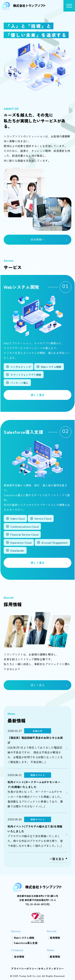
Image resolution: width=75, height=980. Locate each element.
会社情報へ (38, 239)
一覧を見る (57, 859)
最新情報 (55, 957)
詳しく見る (38, 395)
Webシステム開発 (24, 938)
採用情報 (55, 938)
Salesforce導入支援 (26, 943)
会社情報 (19, 957)
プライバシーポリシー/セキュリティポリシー (37, 969)
